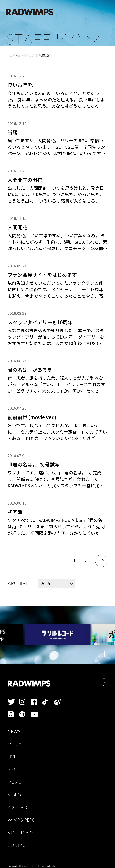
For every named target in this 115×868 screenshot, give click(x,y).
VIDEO (14, 795)
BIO (11, 769)
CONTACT (18, 845)
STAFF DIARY (21, 833)
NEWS (14, 731)
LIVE (12, 757)
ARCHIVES (18, 807)
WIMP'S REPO (22, 820)
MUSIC (14, 782)
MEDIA (15, 744)
